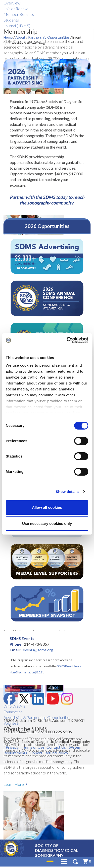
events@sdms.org (38, 650)
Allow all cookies (47, 507)
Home (8, 37)
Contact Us (56, 747)
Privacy (12, 747)
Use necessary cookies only (47, 523)
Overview (12, 3)
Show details (67, 492)
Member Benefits (19, 14)
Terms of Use (33, 747)
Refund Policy (56, 753)
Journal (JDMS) (17, 26)
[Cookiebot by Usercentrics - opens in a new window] (67, 340)
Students (11, 20)
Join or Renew (16, 9)
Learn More (14, 784)
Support (35, 753)
